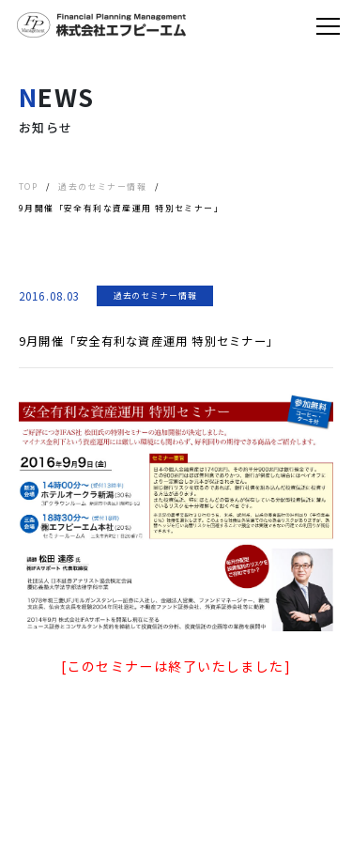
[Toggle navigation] (328, 25)
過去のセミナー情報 (155, 295)
